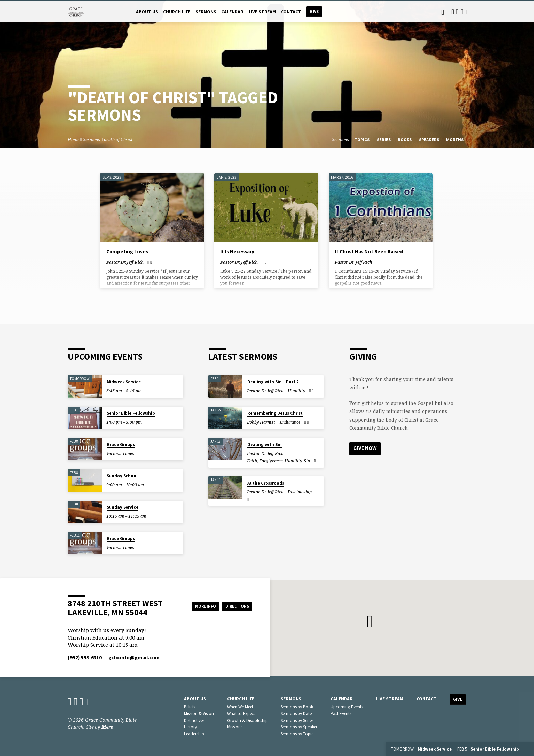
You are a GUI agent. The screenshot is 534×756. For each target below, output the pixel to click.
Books (406, 139)
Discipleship (300, 492)
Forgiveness (271, 461)
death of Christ (118, 139)
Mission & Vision (199, 714)
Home (74, 139)
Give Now (366, 448)
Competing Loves (127, 251)
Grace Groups (121, 445)
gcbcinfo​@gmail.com (134, 657)
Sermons (206, 12)
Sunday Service (122, 507)
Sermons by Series (297, 720)
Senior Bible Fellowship (131, 413)
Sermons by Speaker (299, 727)
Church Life (177, 12)
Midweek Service (124, 382)
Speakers (430, 139)
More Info (197, 606)
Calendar (232, 12)
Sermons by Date (296, 714)
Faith (252, 461)
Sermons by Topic (297, 734)
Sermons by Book (297, 707)
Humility (296, 391)
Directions (235, 606)
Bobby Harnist (261, 422)
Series (385, 139)
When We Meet (240, 707)
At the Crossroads (266, 483)
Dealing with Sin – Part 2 (273, 382)
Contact (291, 12)
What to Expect (241, 714)
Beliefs (190, 707)
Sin (307, 461)
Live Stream (262, 12)
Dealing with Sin (264, 445)
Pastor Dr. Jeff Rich (125, 262)
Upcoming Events (347, 707)
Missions (235, 727)
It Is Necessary (237, 251)
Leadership (194, 734)
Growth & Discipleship (247, 720)
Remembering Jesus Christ (275, 413)
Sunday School (122, 476)
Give (314, 11)
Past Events (341, 714)
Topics (363, 139)
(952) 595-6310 (85, 657)
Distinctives (194, 720)
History (190, 727)
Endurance (290, 422)
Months (456, 139)
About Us (147, 12)
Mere (107, 727)
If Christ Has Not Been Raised (369, 251)
